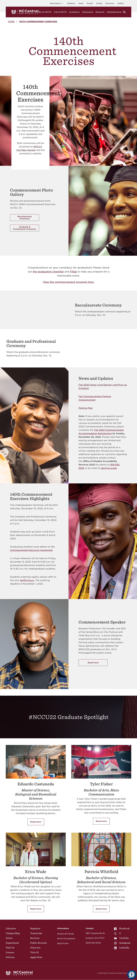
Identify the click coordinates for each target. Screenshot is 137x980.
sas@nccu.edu (109, 468)
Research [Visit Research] (100, 12)
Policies (10, 957)
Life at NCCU (60, 12)
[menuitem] (122, 928)
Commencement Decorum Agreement (31, 550)
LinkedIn (122, 948)
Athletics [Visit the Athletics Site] (71, 3)
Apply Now (36, 957)
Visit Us (10, 948)
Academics (74, 12)
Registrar (35, 928)
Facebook (122, 928)
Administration (114, 12)
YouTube (121, 938)
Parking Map (86, 408)
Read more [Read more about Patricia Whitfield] (101, 909)
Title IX (34, 952)
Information (57, 3)
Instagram (122, 943)
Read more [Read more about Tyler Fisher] (101, 821)
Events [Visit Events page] (90, 3)
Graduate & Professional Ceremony (25, 228)
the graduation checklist (48, 272)
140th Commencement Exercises (38, 22)
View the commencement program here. (68, 282)
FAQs (73, 272)
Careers (10, 952)
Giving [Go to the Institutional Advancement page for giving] (99, 3)
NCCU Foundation (66, 939)
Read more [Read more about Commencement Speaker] (93, 663)
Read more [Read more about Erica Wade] (36, 909)
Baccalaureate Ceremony (25, 218)
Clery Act (35, 948)
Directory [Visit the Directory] (110, 3)
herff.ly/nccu (27, 580)
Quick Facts (63, 943)
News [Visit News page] (81, 3)
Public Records (38, 943)
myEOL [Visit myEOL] (121, 3)
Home (11, 22)
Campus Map (13, 933)
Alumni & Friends (65, 934)
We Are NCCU (45, 12)
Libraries (11, 928)
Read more (36, 822)
